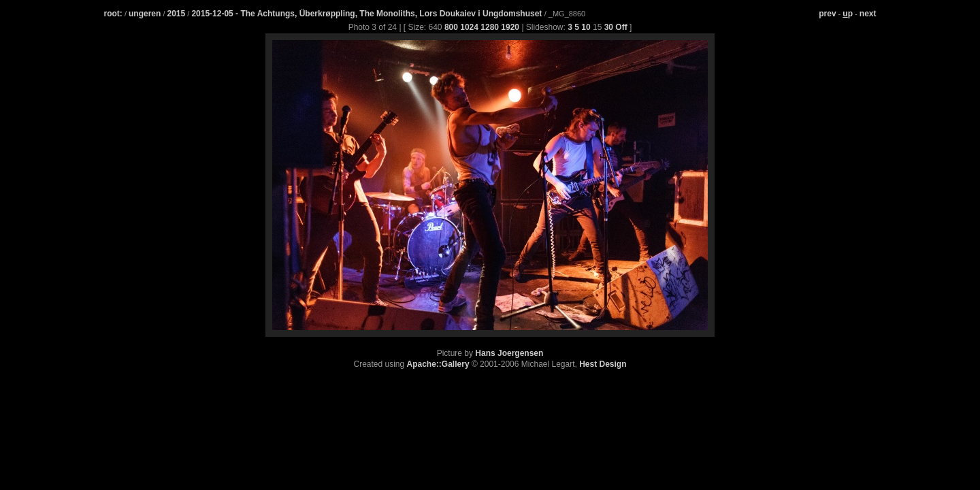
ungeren (145, 14)
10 (586, 27)
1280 (490, 27)
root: (113, 14)
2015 (177, 14)
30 (609, 27)
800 (451, 27)
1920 (510, 27)
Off (621, 27)
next (868, 14)
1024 (469, 27)
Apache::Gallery (438, 364)
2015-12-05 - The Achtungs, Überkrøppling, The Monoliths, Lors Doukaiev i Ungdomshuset (367, 14)
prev (827, 14)
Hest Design (603, 364)
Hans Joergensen (509, 353)
